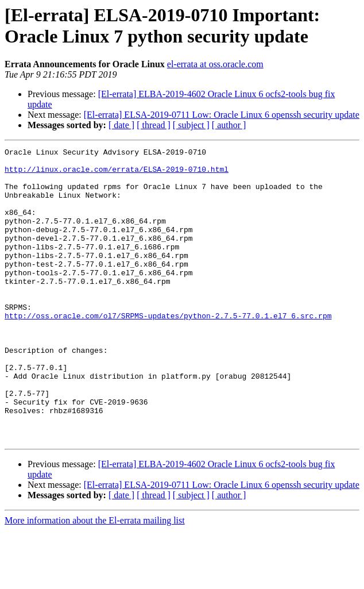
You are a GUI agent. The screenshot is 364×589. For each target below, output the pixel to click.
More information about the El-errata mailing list (95, 579)
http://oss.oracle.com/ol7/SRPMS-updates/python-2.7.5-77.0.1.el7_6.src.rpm (168, 350)
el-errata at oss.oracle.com (215, 64)
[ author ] (229, 125)
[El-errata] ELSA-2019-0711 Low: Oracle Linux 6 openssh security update (222, 115)
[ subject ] (191, 125)
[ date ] (121, 125)
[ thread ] (154, 125)
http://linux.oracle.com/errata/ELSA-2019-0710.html (117, 174)
